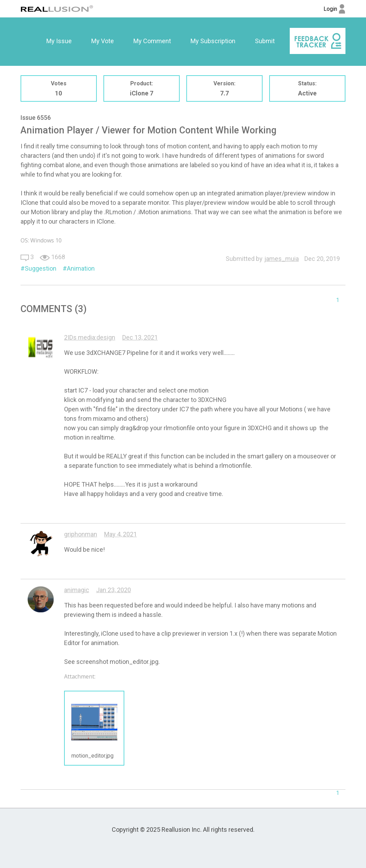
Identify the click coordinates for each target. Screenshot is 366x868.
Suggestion (41, 268)
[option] (59, 41)
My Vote (103, 41)
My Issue (59, 41)
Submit (265, 41)
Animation (81, 268)
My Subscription (213, 41)
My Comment (152, 41)
